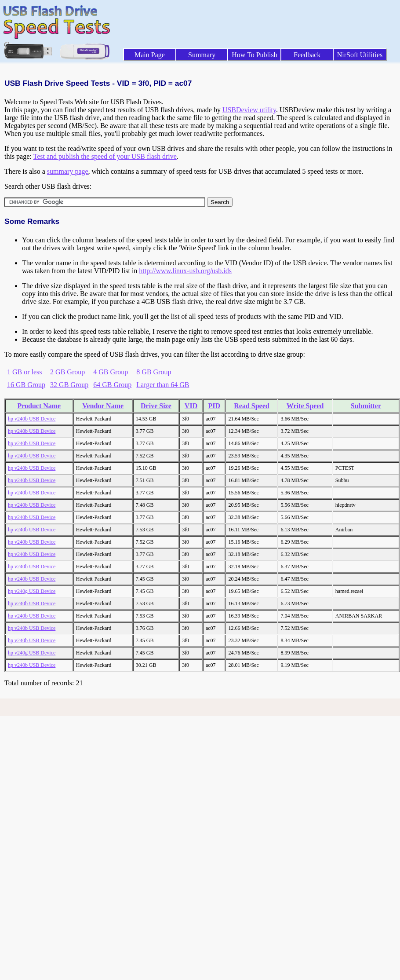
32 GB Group (69, 385)
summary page (68, 171)
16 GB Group (26, 385)
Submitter (366, 406)
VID (191, 406)
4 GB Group (111, 372)
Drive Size (156, 406)
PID (214, 406)
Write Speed (305, 406)
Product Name (39, 406)
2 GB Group (67, 372)
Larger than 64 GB (163, 385)
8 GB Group (154, 372)
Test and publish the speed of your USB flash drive (105, 156)
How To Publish (255, 55)
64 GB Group (112, 385)
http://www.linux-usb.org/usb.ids (185, 271)
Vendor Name (103, 406)
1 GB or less (25, 372)
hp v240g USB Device (32, 591)
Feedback (307, 55)
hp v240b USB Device (32, 419)
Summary (202, 55)
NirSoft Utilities (360, 55)
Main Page (150, 55)
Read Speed (251, 406)
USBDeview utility (249, 110)
